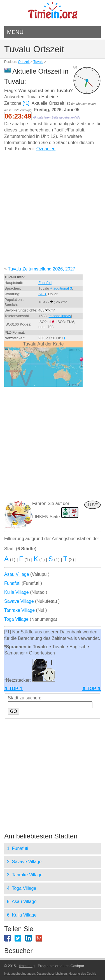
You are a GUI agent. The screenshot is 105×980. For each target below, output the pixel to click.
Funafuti (45, 283)
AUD (42, 294)
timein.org (27, 966)
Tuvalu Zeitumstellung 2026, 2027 (41, 269)
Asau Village (17, 574)
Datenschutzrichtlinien (52, 974)
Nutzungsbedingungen (20, 974)
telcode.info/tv (60, 316)
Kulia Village (17, 592)
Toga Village (16, 619)
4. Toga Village (22, 888)
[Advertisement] (53, 211)
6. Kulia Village (22, 915)
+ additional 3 (61, 288)
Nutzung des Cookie (82, 974)
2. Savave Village (24, 862)
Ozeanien (46, 149)
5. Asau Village (22, 901)
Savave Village (19, 601)
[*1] (26, 103)
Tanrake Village (19, 610)
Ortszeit (24, 62)
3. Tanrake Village (25, 875)
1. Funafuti (18, 848)
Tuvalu (38, 62)
